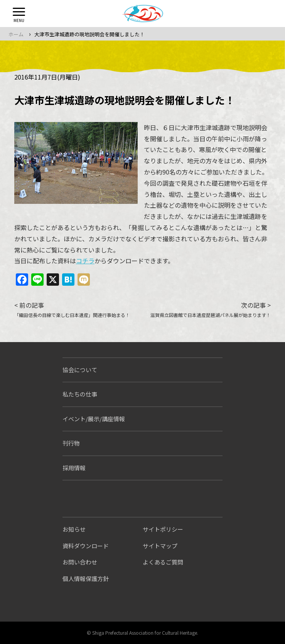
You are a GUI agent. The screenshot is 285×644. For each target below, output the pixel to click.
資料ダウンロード (86, 546)
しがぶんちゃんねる (173, 499)
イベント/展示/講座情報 (94, 419)
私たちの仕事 (80, 394)
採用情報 (74, 468)
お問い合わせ (80, 562)
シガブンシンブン (93, 499)
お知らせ (74, 529)
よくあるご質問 (163, 562)
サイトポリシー (163, 529)
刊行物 (71, 443)
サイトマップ (160, 546)
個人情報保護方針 (86, 579)
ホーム (16, 34)
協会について (80, 370)
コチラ (85, 261)
